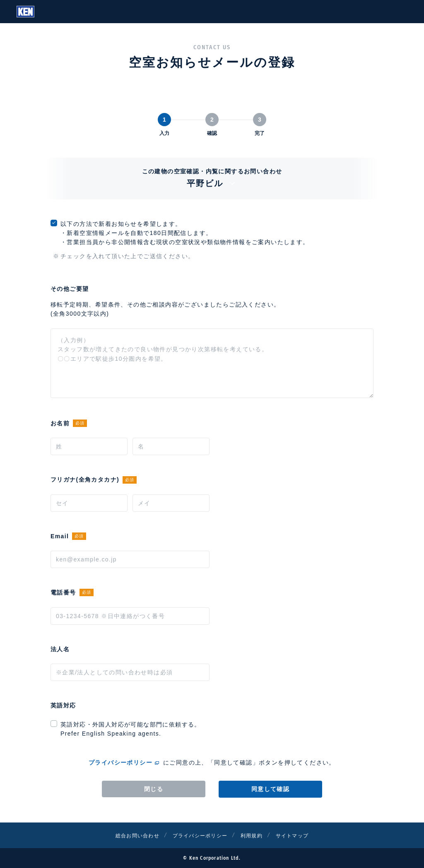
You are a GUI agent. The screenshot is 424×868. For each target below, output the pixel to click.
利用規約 (257, 835)
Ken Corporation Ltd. (25, 12)
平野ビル (212, 183)
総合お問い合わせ (129, 835)
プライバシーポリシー (120, 762)
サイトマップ (302, 835)
